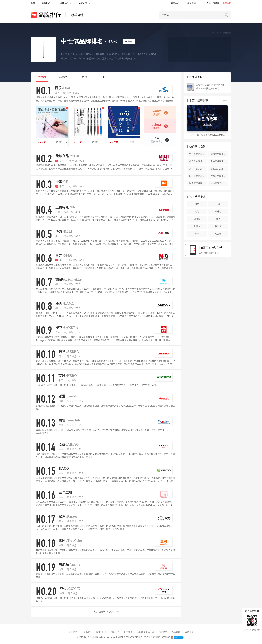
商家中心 (175, 3)
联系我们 (86, 632)
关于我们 (73, 632)
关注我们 (192, 3)
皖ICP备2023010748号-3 (130, 637)
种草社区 (83, 3)
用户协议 (99, 632)
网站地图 (189, 632)
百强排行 (94, 637)
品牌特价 (64, 3)
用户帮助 (128, 632)
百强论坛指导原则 (145, 632)
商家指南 (163, 632)
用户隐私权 (113, 632)
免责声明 (176, 632)
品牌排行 (46, 3)
